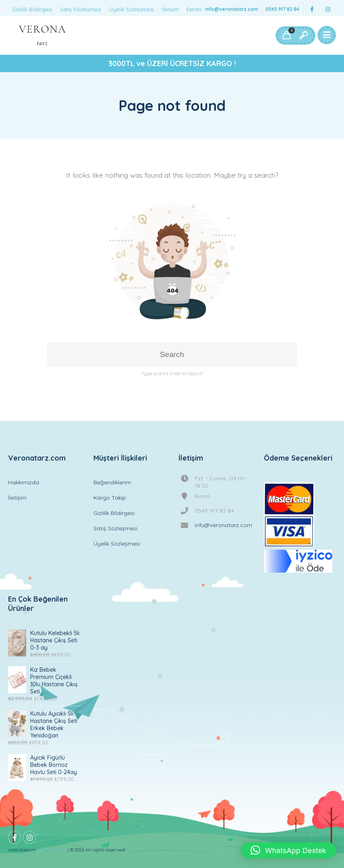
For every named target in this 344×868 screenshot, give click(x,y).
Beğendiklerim (112, 482)
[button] (288, 850)
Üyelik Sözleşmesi (132, 9)
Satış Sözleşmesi (81, 9)
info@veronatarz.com (232, 9)
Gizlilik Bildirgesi (32, 9)
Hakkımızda (24, 482)
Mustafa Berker (52, 850)
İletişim (170, 9)
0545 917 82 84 (282, 9)
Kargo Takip (110, 498)
